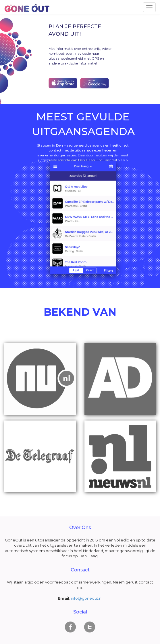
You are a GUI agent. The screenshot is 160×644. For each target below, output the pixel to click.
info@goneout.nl (87, 598)
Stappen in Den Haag (55, 145)
